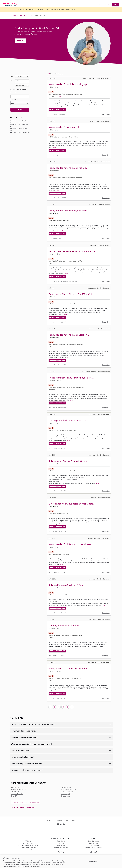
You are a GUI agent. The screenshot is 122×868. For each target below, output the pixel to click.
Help (100, 5)
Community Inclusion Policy (28, 845)
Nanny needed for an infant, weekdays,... (69, 211)
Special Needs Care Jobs (94, 848)
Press (73, 820)
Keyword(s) (14, 93)
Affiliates (28, 841)
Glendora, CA (66, 796)
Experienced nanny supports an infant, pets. (71, 504)
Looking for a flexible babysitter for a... (68, 420)
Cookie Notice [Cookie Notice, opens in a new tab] (37, 866)
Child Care (61, 845)
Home (15, 15)
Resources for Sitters (28, 850)
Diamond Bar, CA (67, 792)
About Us (50, 820)
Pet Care (61, 852)
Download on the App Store (61, 832)
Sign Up (116, 5)
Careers (59, 820)
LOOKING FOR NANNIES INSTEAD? (23, 807)
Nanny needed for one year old (64, 127)
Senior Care (61, 850)
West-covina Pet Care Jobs (18, 123)
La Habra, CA (66, 794)
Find (12, 76)
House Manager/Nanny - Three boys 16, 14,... (71, 378)
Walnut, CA (15, 787)
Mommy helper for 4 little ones (64, 626)
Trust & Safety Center (28, 843)
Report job (106, 114)
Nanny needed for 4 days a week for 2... (69, 668)
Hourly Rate (14, 100)
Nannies (61, 843)
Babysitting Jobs (94, 841)
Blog (67, 820)
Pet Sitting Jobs (94, 852)
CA (31, 15)
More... (60, 96)
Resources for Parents (28, 848)
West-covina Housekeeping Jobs (20, 132)
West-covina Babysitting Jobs (19, 121)
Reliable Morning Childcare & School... (68, 585)
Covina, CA (15, 792)
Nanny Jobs (23, 15)
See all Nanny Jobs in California (26, 802)
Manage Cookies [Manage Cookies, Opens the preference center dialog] (93, 861)
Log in (107, 5)
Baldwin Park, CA (17, 794)
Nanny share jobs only (20, 90)
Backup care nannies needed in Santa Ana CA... (73, 251)
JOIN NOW (20, 41)
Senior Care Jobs (94, 850)
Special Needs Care (61, 848)
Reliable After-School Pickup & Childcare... (70, 461)
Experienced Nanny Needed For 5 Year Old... (71, 294)
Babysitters (61, 841)
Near (12, 81)
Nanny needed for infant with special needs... (72, 544)
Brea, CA (14, 796)
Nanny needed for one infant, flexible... (68, 168)
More (67, 107)
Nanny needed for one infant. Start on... (69, 335)
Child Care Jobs (94, 845)
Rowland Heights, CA (18, 789)
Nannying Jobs (94, 843)
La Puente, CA (66, 787)
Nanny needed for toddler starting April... (70, 84)
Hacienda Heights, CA (69, 789)
